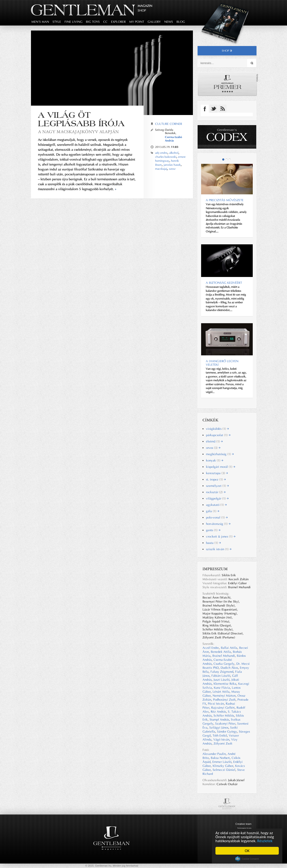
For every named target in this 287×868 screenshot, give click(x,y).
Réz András (218, 712)
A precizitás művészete (225, 200)
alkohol (174, 153)
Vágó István (221, 739)
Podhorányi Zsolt (224, 700)
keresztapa (217, 473)
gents (213, 530)
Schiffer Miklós (224, 716)
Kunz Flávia (222, 688)
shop (227, 51)
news (169, 22)
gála (213, 511)
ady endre (161, 153)
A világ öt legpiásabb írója (81, 119)
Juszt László (222, 680)
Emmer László (222, 762)
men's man (40, 22)
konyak (215, 460)
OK (247, 851)
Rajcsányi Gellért (223, 708)
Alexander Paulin (214, 754)
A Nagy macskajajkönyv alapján (78, 132)
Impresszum (245, 828)
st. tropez (216, 479)
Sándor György (227, 732)
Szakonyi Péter (225, 724)
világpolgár (217, 498)
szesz (172, 169)
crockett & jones (221, 536)
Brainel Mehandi (224, 656)
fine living (73, 22)
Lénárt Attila (221, 692)
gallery (154, 22)
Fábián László (221, 676)
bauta (213, 543)
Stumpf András (219, 720)
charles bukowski (166, 157)
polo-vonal (217, 517)
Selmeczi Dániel (224, 770)
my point (137, 22)
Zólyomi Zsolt (223, 743)
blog (181, 22)
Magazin (145, 6)
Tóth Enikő (220, 735)
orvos (213, 448)
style (57, 22)
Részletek (265, 841)
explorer (118, 22)
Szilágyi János (219, 728)
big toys (93, 22)
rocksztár (216, 492)
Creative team (243, 824)
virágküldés (217, 429)
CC (105, 22)
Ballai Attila (229, 648)
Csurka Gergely (224, 664)
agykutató (216, 505)
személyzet (217, 486)
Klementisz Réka (225, 684)
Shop (142, 10)
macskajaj (161, 169)
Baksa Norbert (220, 758)
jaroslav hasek (172, 165)
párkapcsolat (218, 435)
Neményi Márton (224, 696)
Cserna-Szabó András (174, 139)
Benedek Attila (221, 652)
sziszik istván (219, 549)
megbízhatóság (220, 454)
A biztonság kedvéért (224, 283)
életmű (214, 441)
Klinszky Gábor (223, 766)
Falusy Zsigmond (222, 672)
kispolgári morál (221, 467)
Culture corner (169, 124)
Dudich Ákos (229, 668)
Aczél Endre (211, 648)
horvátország (218, 524)
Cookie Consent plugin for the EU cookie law (247, 859)
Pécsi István (216, 704)
